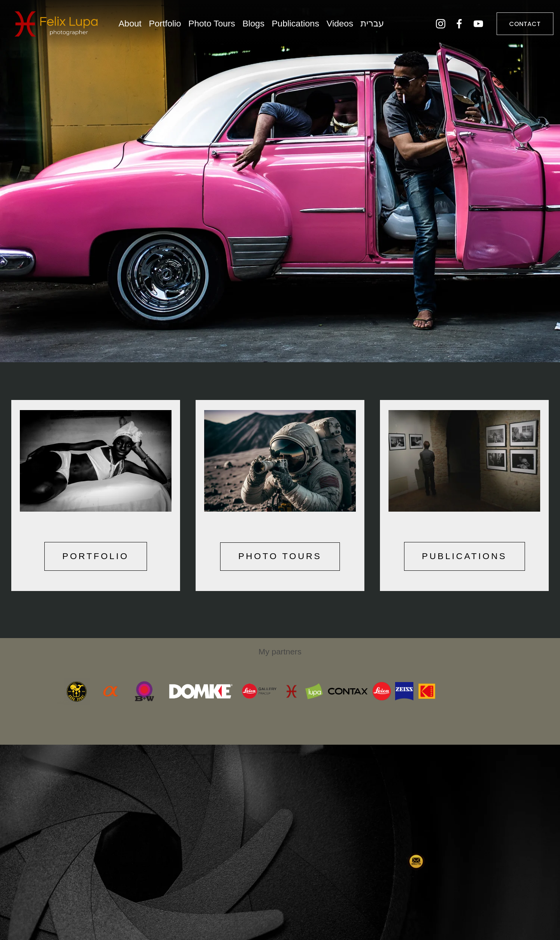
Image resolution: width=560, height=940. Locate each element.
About (134, 26)
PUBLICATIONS (465, 556)
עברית (376, 26)
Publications (300, 26)
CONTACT (521, 26)
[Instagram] (436, 26)
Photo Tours (216, 26)
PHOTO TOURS (280, 556)
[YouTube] (474, 26)
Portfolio (169, 26)
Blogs (258, 26)
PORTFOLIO (95, 556)
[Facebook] (455, 26)
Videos (344, 26)
